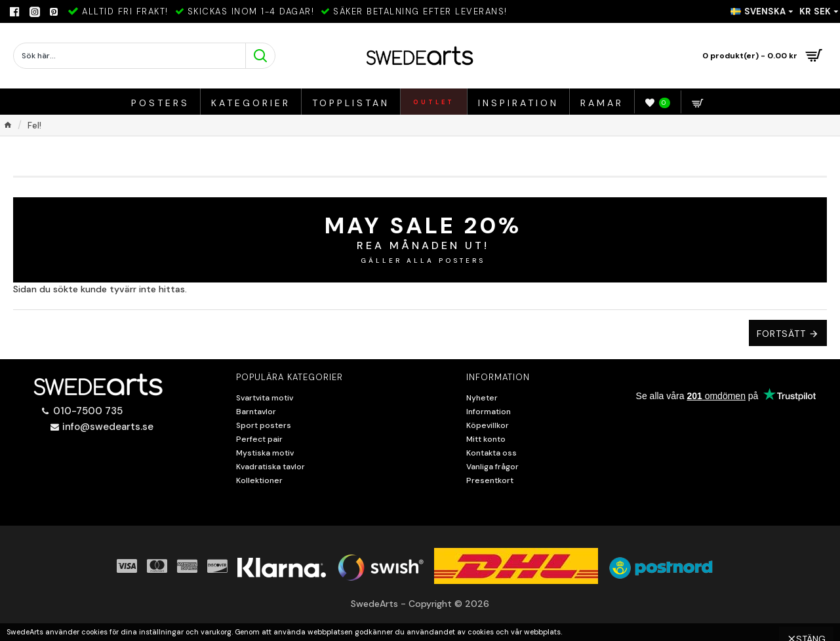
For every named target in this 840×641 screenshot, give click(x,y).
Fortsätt (781, 334)
